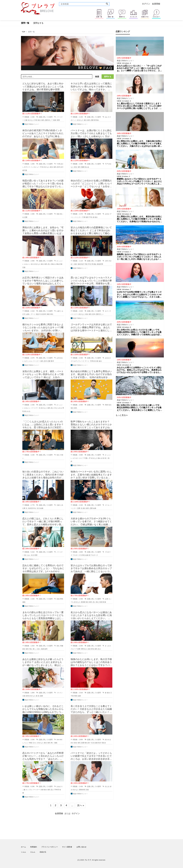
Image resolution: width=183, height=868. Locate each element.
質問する (108, 77)
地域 (79, 264)
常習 (36, 120)
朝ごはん (27, 555)
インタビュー (35, 167)
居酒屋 (83, 602)
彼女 (39, 120)
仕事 (24, 508)
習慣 (58, 120)
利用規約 (34, 846)
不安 (42, 167)
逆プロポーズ (93, 555)
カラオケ (76, 458)
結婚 (42, 508)
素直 (55, 120)
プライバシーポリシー (50, 846)
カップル (29, 789)
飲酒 (101, 602)
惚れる (100, 458)
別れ (58, 645)
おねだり (60, 786)
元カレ (35, 742)
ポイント (74, 120)
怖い (52, 742)
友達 (58, 598)
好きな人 (31, 120)
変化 (93, 648)
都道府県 (100, 264)
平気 (91, 217)
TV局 (58, 163)
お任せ (107, 213)
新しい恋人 (37, 648)
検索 (96, 77)
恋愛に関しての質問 (46, 116)
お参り (59, 310)
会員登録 (156, 4)
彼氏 (43, 120)
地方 (83, 264)
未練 (42, 648)
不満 (84, 217)
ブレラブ (88, 859)
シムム (23, 851)
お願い (28, 314)
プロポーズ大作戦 (79, 555)
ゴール (107, 504)
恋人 (49, 264)
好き (32, 264)
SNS (61, 739)
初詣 (37, 314)
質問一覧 (25, 23)
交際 (79, 508)
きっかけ (108, 645)
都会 (95, 264)
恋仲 (58, 167)
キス (109, 116)
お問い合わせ (81, 846)
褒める (54, 264)
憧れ (98, 120)
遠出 (100, 361)
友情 (27, 695)
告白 (110, 404)
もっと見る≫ (122, 415)
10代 (106, 260)
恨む (31, 648)
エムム (33, 851)
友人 (86, 648)
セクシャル (28, 361)
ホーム (23, 846)
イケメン (60, 692)
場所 (87, 217)
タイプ (81, 458)
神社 (52, 314)
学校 (86, 264)
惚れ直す (88, 742)
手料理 (57, 789)
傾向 (76, 264)
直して (50, 120)
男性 (62, 598)
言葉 (24, 267)
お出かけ (108, 357)
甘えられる (58, 408)
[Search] (107, 4)
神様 (48, 314)
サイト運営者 (67, 846)
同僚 (106, 404)
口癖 (26, 120)
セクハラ (108, 310)
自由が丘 (43, 851)
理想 (76, 695)
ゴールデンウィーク (78, 361)
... (72, 805)
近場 (97, 361)
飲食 (105, 602)
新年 (45, 314)
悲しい (101, 314)
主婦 (58, 504)
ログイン (146, 4)
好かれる (108, 739)
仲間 (82, 648)
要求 (52, 361)
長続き (104, 742)
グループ (74, 648)
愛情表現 (82, 789)
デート (33, 314)
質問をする (38, 23)
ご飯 (24, 789)
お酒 (106, 598)
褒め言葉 (59, 264)
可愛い (86, 458)
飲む (98, 602)
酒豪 (83, 167)
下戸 (106, 163)
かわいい (27, 264)
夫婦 (29, 508)
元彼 (24, 695)
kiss (106, 116)
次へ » (81, 805)
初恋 (58, 213)
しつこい (25, 742)
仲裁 (30, 742)
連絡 (24, 602)
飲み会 (87, 167)
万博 (91, 361)
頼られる (27, 411)
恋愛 (46, 120)
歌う (106, 458)
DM (58, 739)
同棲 (62, 645)
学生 (90, 264)
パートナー (78, 217)
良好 (100, 742)
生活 (38, 508)
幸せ (35, 508)
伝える (107, 786)
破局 (46, 648)
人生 (62, 504)
